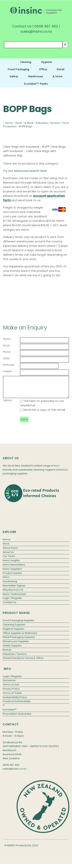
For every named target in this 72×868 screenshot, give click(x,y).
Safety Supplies (12, 650)
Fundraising (10, 585)
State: (6, 358)
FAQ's (6, 581)
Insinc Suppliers (12, 573)
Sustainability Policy (15, 701)
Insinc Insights (11, 564)
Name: (7, 339)
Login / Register (12, 602)
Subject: (8, 371)
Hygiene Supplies (14, 633)
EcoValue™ (10, 714)
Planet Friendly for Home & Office (23, 662)
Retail (60, 69)
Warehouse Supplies (16, 645)
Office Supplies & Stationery (20, 637)
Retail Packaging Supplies (19, 641)
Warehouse (35, 76)
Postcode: (9, 365)
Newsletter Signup (14, 590)
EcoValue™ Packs (36, 84)
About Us (8, 556)
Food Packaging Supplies (19, 624)
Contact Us (22, 26)
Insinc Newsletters (14, 569)
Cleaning (26, 62)
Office (43, 69)
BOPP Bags (26, 126)
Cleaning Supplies (14, 629)
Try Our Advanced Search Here (25, 171)
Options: (8, 404)
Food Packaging (19, 69)
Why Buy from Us (13, 594)
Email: (7, 345)
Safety (14, 76)
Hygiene (46, 62)
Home (9, 123)
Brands (7, 654)
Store (19, 123)
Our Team (9, 560)
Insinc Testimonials (14, 598)
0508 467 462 (46, 26)
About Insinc (10, 552)
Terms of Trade (12, 697)
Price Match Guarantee (17, 718)
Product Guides (12, 577)
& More (58, 76)
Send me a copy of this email (43, 414)
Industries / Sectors (48, 123)
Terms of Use (11, 689)
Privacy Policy (11, 693)
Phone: (7, 352)
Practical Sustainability (17, 705)
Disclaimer (9, 684)
